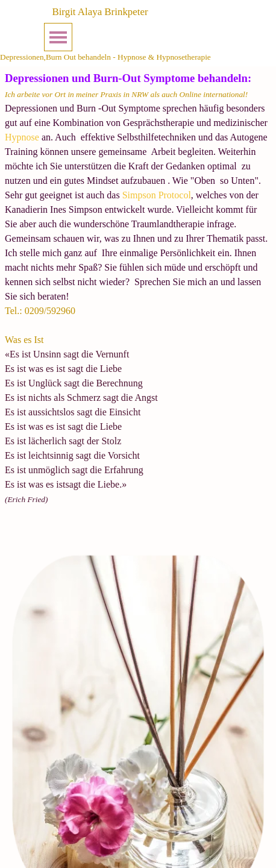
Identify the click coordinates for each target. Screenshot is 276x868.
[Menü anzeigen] (58, 37)
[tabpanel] (138, 303)
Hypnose (22, 137)
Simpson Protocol (155, 195)
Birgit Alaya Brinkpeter (100, 12)
